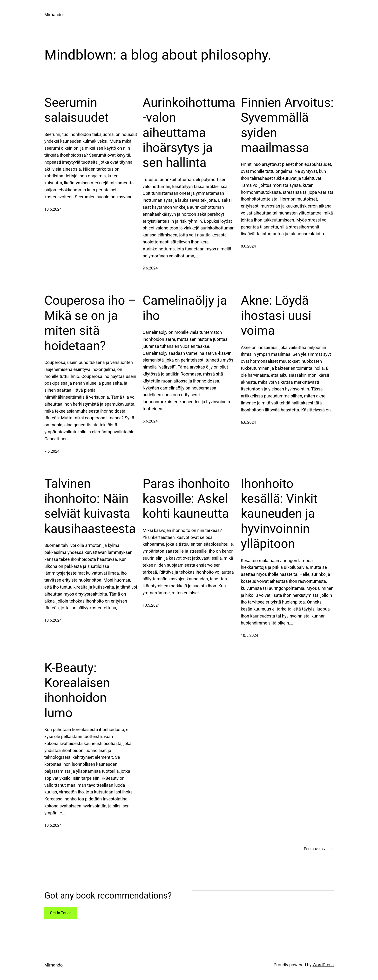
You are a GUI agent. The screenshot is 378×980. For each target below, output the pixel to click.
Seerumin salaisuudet (77, 110)
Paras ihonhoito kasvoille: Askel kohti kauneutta (186, 499)
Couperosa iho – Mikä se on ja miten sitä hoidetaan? (90, 323)
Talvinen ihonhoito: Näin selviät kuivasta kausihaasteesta (90, 506)
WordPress (323, 965)
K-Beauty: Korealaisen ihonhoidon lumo (77, 690)
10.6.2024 (53, 209)
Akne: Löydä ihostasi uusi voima (276, 315)
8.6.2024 (248, 246)
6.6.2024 (150, 421)
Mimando (54, 15)
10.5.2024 (53, 620)
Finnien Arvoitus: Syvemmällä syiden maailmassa (287, 125)
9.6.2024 (150, 268)
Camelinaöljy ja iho (185, 308)
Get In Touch (61, 913)
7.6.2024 (52, 451)
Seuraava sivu (319, 849)
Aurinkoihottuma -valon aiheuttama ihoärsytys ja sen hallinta (189, 133)
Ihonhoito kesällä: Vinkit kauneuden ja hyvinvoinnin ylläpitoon (279, 514)
